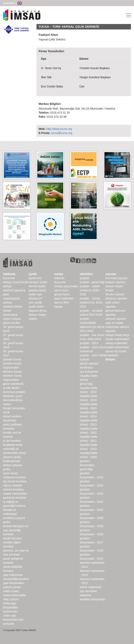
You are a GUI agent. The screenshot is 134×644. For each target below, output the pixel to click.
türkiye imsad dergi (117, 335)
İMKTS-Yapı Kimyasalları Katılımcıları (11, 607)
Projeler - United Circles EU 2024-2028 (90, 290)
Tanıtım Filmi (61, 302)
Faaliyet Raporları (116, 282)
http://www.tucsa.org (59, 129)
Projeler (85, 278)
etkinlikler (86, 274)
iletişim (110, 359)
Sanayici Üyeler (38, 282)
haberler (59, 278)
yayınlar (111, 274)
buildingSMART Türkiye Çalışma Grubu (12, 465)
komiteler (9, 429)
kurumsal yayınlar (117, 278)
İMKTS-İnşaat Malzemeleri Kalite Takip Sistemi (14, 595)
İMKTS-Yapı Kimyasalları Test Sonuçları (13, 620)
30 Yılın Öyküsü (115, 294)
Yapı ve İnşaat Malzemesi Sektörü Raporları (117, 327)
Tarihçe (7, 286)
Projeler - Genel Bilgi (92, 282)
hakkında (9, 274)
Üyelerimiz (35, 278)
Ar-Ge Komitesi (12, 441)
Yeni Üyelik (35, 302)
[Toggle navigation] (127, 15)
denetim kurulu (12, 372)
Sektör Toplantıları (91, 587)
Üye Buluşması (89, 372)
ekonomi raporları (116, 298)
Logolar (58, 307)
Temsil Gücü (10, 315)
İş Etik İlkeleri (11, 388)
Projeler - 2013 (89, 343)
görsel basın (62, 294)
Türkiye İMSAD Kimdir (16, 282)
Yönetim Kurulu (12, 359)
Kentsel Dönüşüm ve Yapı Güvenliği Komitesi (16, 530)
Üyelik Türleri (36, 307)
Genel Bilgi (86, 384)
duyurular (60, 282)
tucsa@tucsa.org (62, 133)
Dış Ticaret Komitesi (15, 481)
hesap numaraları (14, 408)
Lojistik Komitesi (12, 538)
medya (59, 274)
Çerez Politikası (12, 424)
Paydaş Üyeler (37, 290)
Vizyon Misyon (12, 319)
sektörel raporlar (116, 319)
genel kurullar (12, 323)
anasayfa (9, 3)
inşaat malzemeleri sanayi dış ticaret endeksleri (117, 351)
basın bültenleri (64, 298)
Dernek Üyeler (37, 286)
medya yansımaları (66, 286)
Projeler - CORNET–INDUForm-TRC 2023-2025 (91, 302)
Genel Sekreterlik (13, 384)
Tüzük (6, 412)
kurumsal (9, 278)
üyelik (33, 274)
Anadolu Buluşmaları (93, 599)
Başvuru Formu (38, 311)
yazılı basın (61, 290)
